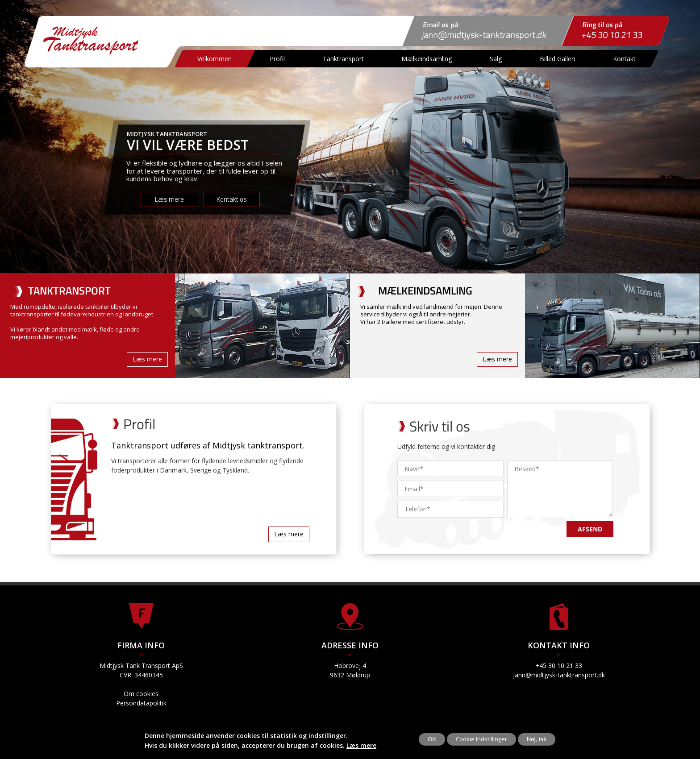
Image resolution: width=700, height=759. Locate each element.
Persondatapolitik (141, 703)
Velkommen (215, 59)
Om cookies (141, 694)
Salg (496, 59)
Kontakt (625, 59)
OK (432, 739)
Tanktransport (343, 59)
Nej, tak (537, 739)
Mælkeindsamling (427, 59)
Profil (278, 59)
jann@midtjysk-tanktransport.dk (485, 35)
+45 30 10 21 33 (612, 35)
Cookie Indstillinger (481, 739)
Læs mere (361, 745)
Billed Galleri (558, 59)
